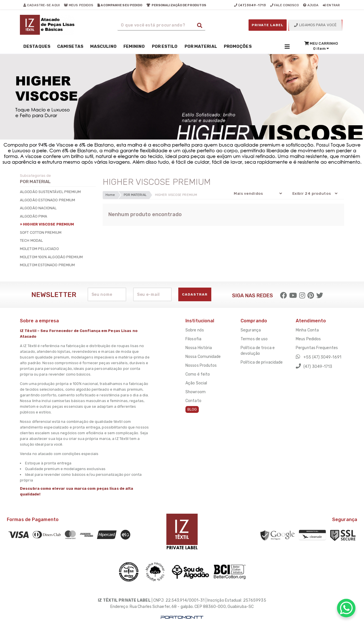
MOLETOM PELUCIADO (39, 249)
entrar (331, 5)
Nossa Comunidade (203, 357)
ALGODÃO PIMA (34, 216)
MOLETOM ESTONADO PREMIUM (47, 265)
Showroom (196, 392)
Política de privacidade (262, 362)
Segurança (251, 330)
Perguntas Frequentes (317, 348)
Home (110, 195)
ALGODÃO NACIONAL (38, 208)
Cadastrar (195, 294)
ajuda (311, 5)
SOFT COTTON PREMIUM (41, 232)
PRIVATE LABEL (268, 25)
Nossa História (199, 348)
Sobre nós (195, 330)
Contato (193, 401)
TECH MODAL (31, 240)
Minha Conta (307, 330)
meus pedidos (79, 5)
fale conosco (285, 5)
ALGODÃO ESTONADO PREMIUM (47, 200)
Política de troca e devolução (258, 351)
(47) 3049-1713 (314, 366)
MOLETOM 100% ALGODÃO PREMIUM (51, 257)
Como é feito (198, 374)
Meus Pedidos (308, 339)
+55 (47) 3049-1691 (318, 357)
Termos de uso (254, 339)
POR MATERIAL (135, 195)
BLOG (192, 409)
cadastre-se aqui (42, 5)
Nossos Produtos (201, 365)
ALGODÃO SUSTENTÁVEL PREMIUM (50, 192)
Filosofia (193, 339)
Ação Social (196, 383)
